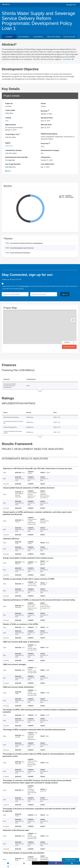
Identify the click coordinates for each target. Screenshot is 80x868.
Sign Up (65, 294)
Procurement (24, 37)
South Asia (9, 146)
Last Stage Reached (13, 164)
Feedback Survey (71, 860)
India (7, 121)
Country (8, 118)
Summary (9, 37)
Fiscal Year (45, 143)
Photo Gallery (69, 37)
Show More (68, 59)
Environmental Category (50, 150)
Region (8, 143)
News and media (54, 37)
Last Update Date (47, 164)
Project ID (9, 103)
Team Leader (10, 110)
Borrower (45, 111)
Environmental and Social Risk (16, 157)
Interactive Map (69, 347)
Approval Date (11, 125)
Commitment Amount (13, 150)
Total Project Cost (13, 134)
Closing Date (46, 157)
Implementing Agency (49, 134)
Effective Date (46, 125)
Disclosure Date (47, 118)
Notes (7, 171)
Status (43, 103)
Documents (38, 37)
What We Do (6, 4)
